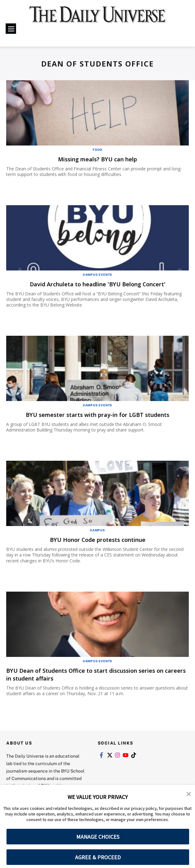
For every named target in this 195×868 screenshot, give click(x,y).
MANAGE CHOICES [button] (98, 837)
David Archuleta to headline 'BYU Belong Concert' (97, 284)
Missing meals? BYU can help (98, 159)
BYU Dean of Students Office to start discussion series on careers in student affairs (94, 674)
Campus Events (97, 275)
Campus (97, 530)
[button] (189, 794)
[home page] (97, 18)
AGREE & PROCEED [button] (98, 857)
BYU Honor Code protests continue (98, 540)
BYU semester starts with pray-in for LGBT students (97, 415)
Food (97, 150)
